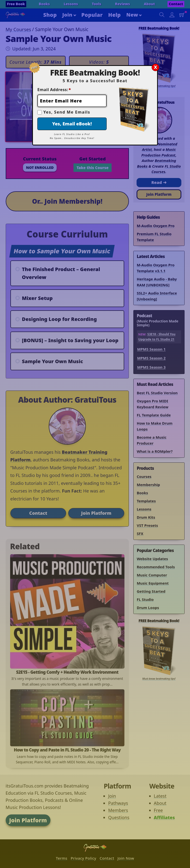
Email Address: (54, 90)
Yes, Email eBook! (72, 124)
